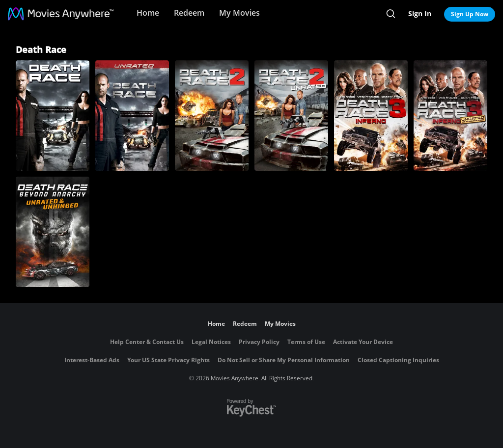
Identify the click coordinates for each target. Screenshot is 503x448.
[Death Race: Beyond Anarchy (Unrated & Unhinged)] (53, 232)
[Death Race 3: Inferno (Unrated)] (450, 116)
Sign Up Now (470, 14)
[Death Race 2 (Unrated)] (291, 116)
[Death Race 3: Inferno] (371, 116)
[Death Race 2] (212, 116)
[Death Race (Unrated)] (132, 116)
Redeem (189, 13)
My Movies (239, 13)
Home (148, 13)
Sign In (420, 13)
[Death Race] (53, 116)
